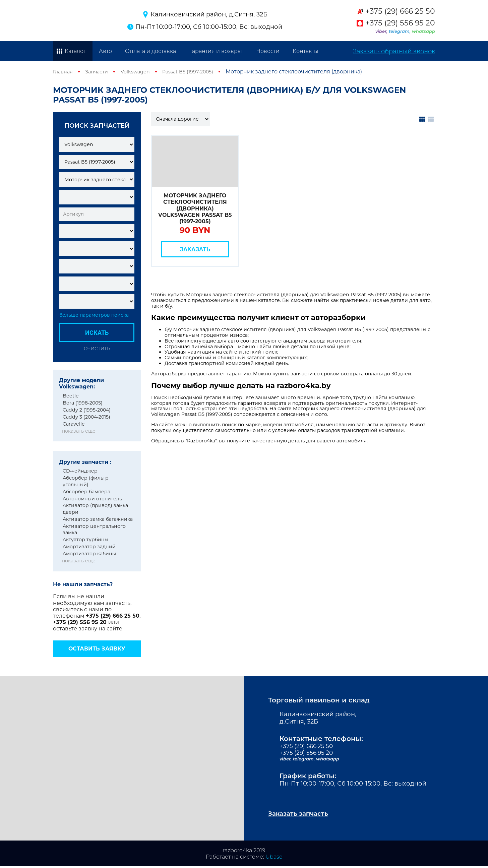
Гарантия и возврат (216, 51)
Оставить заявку (97, 649)
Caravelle (74, 424)
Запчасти (100, 72)
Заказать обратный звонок (394, 51)
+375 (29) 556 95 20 (400, 23)
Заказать (195, 249)
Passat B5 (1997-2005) (199, 72)
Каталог (75, 51)
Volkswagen (142, 72)
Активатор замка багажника (98, 519)
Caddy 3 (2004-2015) (86, 417)
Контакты (305, 51)
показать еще (79, 431)
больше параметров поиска (94, 315)
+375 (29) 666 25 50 (400, 11)
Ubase (274, 858)
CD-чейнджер (80, 471)
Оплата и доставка (150, 51)
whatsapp (423, 31)
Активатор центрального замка (94, 530)
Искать (97, 333)
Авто (105, 51)
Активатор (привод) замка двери (95, 509)
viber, (382, 31)
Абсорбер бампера (86, 492)
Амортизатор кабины (89, 554)
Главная (64, 72)
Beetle (71, 396)
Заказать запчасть (301, 815)
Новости (268, 51)
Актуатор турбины (85, 540)
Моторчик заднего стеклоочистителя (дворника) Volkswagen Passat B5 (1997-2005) (195, 208)
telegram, (400, 31)
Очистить (97, 349)
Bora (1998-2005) (83, 403)
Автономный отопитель (92, 499)
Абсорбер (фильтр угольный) (86, 481)
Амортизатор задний (89, 547)
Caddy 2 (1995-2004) (87, 410)
